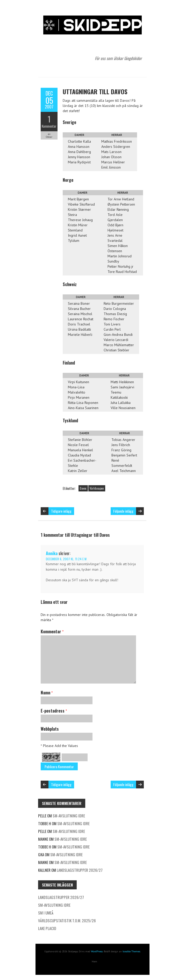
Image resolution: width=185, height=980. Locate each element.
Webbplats (50, 729)
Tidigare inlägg (61, 511)
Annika (52, 553)
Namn (47, 693)
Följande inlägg (123, 511)
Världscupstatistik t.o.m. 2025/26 (67, 920)
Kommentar (49, 126)
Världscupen (97, 488)
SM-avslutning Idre (69, 816)
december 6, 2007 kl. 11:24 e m (66, 559)
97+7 (51, 757)
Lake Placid (47, 928)
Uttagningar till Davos (95, 91)
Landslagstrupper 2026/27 (80, 870)
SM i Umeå (46, 913)
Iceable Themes (131, 951)
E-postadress (54, 711)
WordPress (97, 951)
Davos (83, 488)
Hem (94, 961)
